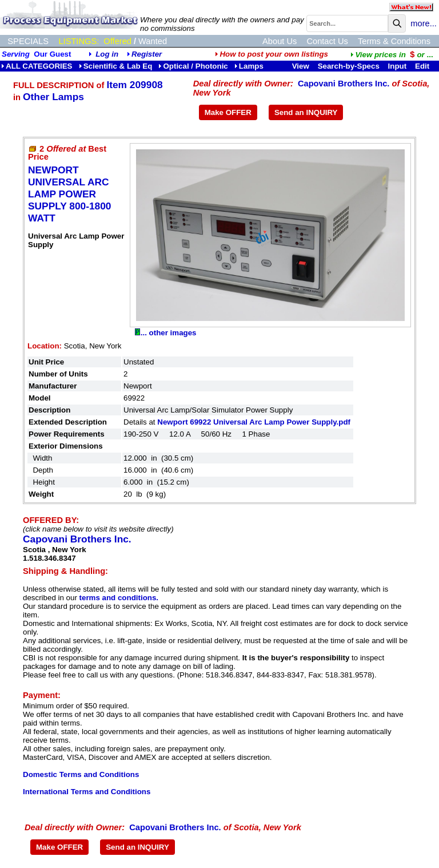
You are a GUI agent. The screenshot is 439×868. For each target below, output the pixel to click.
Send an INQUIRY (306, 112)
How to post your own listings (272, 54)
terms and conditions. (119, 598)
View (301, 66)
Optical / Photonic (193, 66)
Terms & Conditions (394, 41)
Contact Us (327, 41)
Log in (107, 54)
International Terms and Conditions (87, 792)
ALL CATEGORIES (37, 66)
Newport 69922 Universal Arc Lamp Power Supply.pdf (254, 422)
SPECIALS (28, 41)
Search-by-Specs (349, 66)
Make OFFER (228, 112)
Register (147, 54)
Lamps (249, 66)
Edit (423, 66)
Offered (117, 41)
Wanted (153, 41)
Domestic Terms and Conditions (81, 774)
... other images (166, 333)
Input (398, 66)
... (392, 55)
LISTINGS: (79, 41)
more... (424, 23)
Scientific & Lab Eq (116, 66)
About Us (280, 41)
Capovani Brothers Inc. (344, 84)
